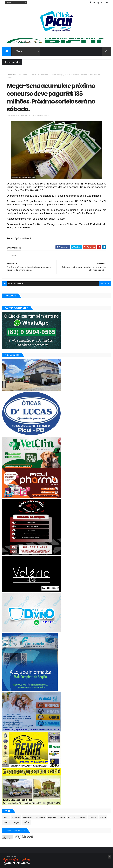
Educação (40, 817)
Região (17, 822)
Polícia (103, 817)
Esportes (52, 817)
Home (9, 75)
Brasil (6, 817)
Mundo (83, 817)
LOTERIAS (17, 75)
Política (7, 822)
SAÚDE (26, 822)
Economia (28, 817)
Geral (62, 817)
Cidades (16, 817)
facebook (105, 284)
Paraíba (93, 817)
